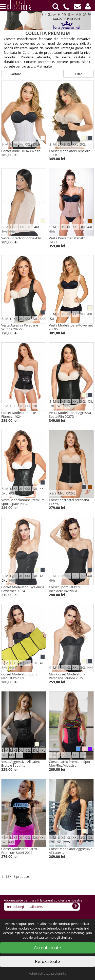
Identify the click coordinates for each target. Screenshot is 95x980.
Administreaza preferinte (48, 973)
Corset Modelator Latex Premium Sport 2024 (19, 851)
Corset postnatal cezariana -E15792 (70, 502)
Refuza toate (48, 961)
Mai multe (44, 66)
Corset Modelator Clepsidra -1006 (70, 153)
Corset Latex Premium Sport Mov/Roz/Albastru (70, 763)
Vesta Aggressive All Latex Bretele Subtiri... (21, 763)
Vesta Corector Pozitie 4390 (22, 238)
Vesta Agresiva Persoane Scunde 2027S (20, 327)
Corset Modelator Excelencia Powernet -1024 (23, 589)
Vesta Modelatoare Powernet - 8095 (71, 327)
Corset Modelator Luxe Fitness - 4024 (19, 415)
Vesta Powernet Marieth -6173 (67, 240)
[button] (88, 6)
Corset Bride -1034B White (21, 151)
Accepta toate (48, 948)
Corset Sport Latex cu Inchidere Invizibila (65, 589)
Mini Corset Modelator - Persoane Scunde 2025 (67, 676)
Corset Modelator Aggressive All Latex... (71, 851)
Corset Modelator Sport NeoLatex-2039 (19, 676)
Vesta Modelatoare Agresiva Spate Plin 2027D (70, 415)
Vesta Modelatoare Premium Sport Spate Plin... (23, 502)
